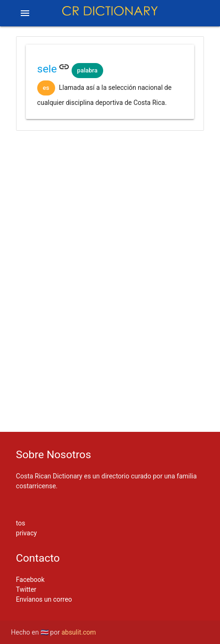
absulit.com (78, 632)
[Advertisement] (110, 170)
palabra (87, 70)
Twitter (26, 589)
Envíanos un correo (44, 599)
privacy (26, 533)
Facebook (30, 580)
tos (21, 523)
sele (47, 69)
